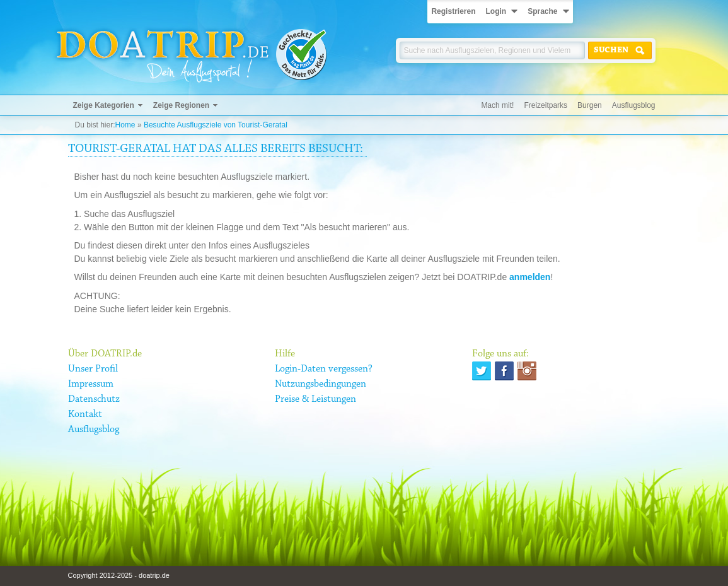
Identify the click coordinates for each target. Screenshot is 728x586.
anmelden (530, 277)
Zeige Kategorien (104, 105)
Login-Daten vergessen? (324, 369)
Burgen (590, 105)
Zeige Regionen (181, 105)
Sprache (542, 11)
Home (125, 125)
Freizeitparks (546, 105)
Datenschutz (94, 399)
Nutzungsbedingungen (321, 384)
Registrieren (453, 11)
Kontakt (85, 414)
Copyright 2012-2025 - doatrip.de (119, 575)
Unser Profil (93, 369)
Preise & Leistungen (315, 399)
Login (496, 11)
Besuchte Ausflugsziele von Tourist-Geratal (216, 125)
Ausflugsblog (634, 105)
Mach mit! (497, 105)
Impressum (91, 384)
